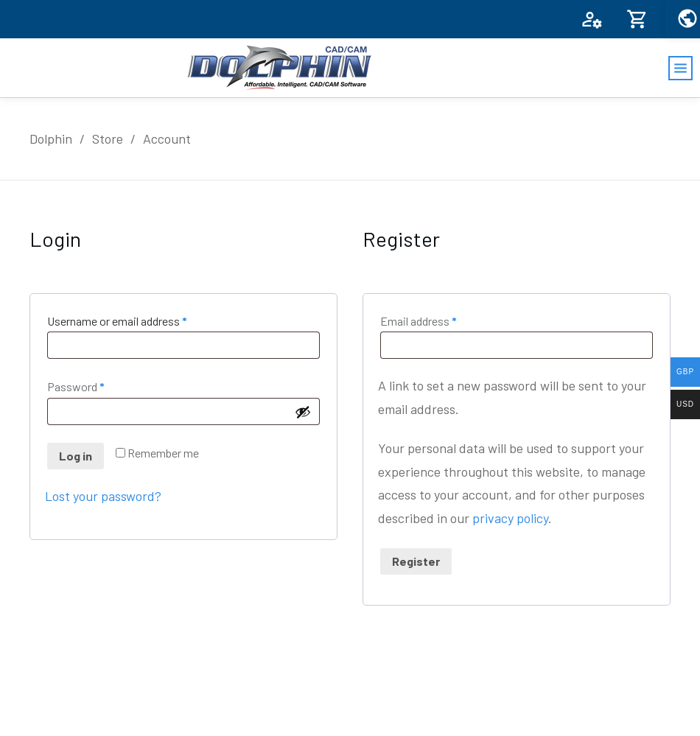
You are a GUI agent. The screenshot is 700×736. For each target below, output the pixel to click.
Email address (440, 319)
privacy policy (510, 518)
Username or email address (139, 319)
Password (97, 385)
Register (416, 561)
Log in (76, 456)
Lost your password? (103, 496)
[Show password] (303, 412)
